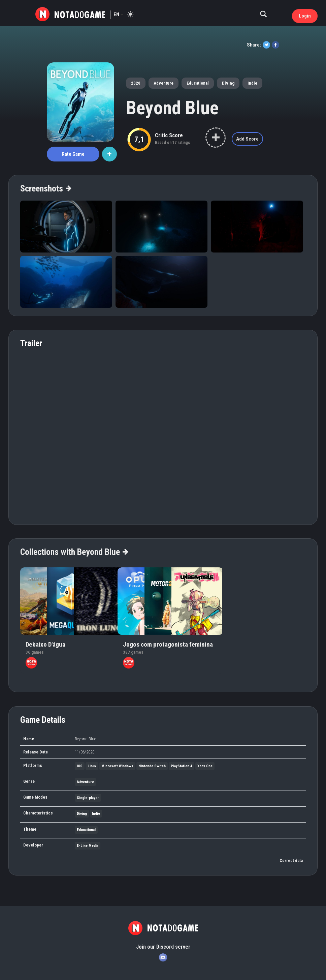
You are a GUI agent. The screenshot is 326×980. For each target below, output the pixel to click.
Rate (73, 154)
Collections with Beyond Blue (74, 552)
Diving (228, 83)
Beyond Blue (172, 108)
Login (305, 16)
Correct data (291, 861)
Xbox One (205, 766)
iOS (80, 766)
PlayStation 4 (182, 766)
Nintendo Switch (152, 766)
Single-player (88, 798)
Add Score (247, 139)
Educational (198, 83)
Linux (92, 766)
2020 (136, 83)
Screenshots (45, 188)
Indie (252, 83)
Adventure (164, 83)
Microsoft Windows (117, 766)
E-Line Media (88, 846)
